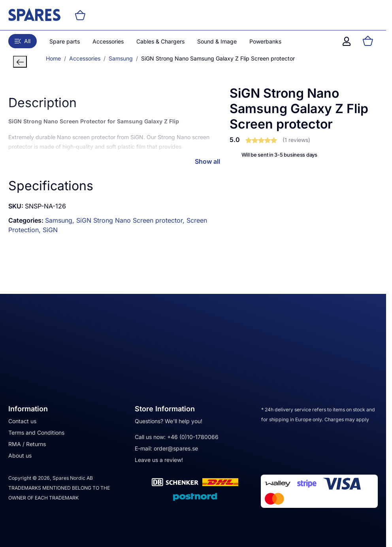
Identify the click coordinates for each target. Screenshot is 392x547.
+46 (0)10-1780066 (193, 437)
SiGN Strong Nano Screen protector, (131, 220)
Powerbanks (265, 41)
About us (20, 455)
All (23, 41)
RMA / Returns (27, 444)
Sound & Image (217, 41)
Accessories (108, 41)
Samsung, (61, 220)
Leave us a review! (159, 460)
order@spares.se (176, 448)
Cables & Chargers (160, 41)
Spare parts (65, 41)
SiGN (50, 230)
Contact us (22, 421)
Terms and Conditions (36, 432)
